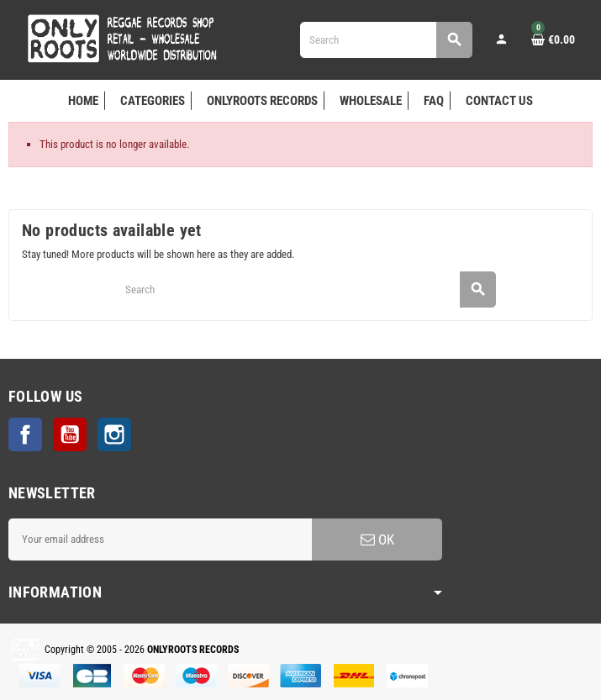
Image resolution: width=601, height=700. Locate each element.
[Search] (386, 40)
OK (377, 539)
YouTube (70, 434)
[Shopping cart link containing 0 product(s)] (553, 39)
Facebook (25, 434)
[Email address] (160, 539)
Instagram (114, 434)
